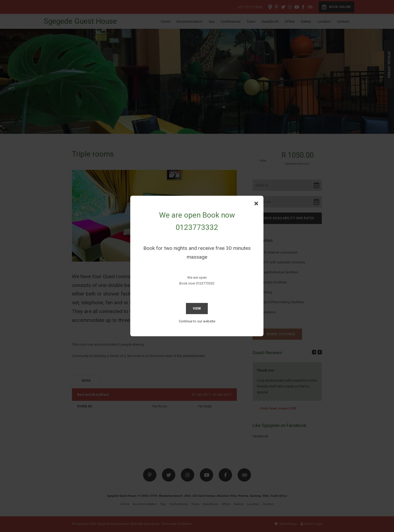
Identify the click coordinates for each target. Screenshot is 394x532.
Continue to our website (197, 321)
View (197, 309)
